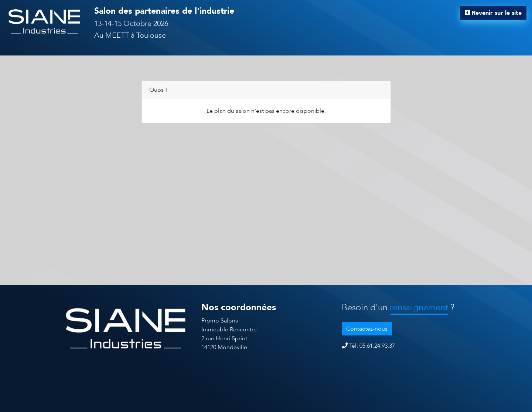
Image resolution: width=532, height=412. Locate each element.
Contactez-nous (367, 329)
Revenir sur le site (493, 13)
